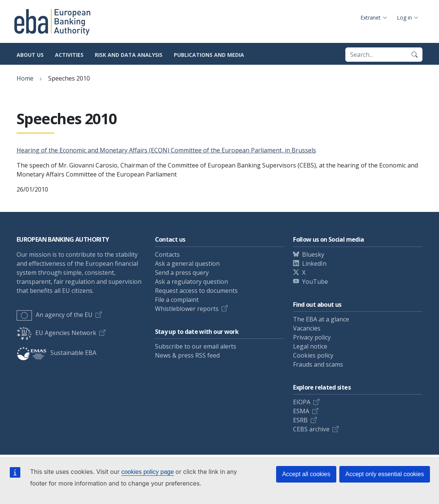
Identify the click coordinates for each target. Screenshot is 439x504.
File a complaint (177, 300)
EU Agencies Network (56, 333)
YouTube (315, 282)
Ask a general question (187, 263)
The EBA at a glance (321, 319)
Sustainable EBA (56, 353)
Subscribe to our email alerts (196, 346)
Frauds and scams (318, 364)
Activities (69, 55)
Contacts (167, 254)
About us (30, 55)
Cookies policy (313, 355)
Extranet (371, 18)
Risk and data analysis (129, 55)
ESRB (300, 420)
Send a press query (182, 273)
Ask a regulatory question (191, 282)
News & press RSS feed (187, 355)
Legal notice (310, 346)
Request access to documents (196, 291)
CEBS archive (311, 429)
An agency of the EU (55, 315)
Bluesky (313, 254)
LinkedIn (314, 263)
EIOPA (302, 402)
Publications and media (209, 55)
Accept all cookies (306, 474)
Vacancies (307, 328)
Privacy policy (312, 337)
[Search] (415, 55)
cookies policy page (147, 472)
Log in (404, 18)
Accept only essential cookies (385, 474)
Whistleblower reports (187, 309)
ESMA (301, 411)
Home (25, 78)
